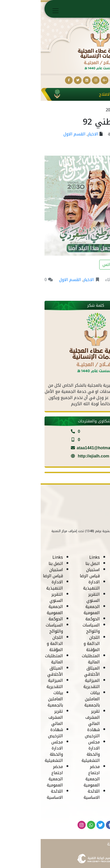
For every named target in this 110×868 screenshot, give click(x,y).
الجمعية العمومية (88, 610)
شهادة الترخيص (88, 733)
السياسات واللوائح (87, 628)
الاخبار (52, 134)
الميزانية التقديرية (87, 684)
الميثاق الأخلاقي (88, 671)
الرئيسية (92, 10)
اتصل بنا (89, 563)
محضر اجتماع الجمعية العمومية (88, 776)
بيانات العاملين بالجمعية (88, 699)
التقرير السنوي (89, 597)
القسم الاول (34, 134)
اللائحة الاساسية (88, 794)
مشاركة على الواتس (82, 265)
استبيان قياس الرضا (86, 573)
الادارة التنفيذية (87, 585)
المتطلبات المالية (87, 659)
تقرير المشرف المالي (89, 717)
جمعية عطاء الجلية (84, 134)
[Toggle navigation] (15, 11)
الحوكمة (89, 619)
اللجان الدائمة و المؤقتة (88, 643)
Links (90, 557)
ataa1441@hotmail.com (55, 448)
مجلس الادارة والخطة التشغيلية (87, 751)
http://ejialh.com (49, 456)
